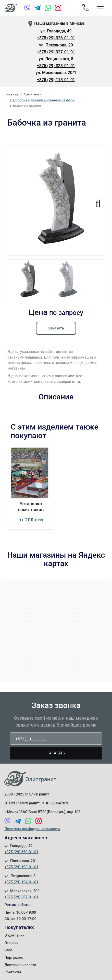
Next (96, 201)
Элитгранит (41, 779)
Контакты (13, 972)
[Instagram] (58, 9)
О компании (14, 935)
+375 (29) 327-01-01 (56, 52)
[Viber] (27, 9)
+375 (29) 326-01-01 (56, 38)
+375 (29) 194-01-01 (21, 882)
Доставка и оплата (20, 965)
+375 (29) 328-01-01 (56, 66)
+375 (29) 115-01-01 (56, 80)
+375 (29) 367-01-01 (21, 897)
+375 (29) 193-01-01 (21, 867)
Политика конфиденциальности (32, 829)
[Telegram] (38, 9)
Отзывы (11, 943)
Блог (8, 950)
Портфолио (14, 958)
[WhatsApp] (48, 9)
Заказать (56, 328)
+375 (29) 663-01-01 (21, 852)
